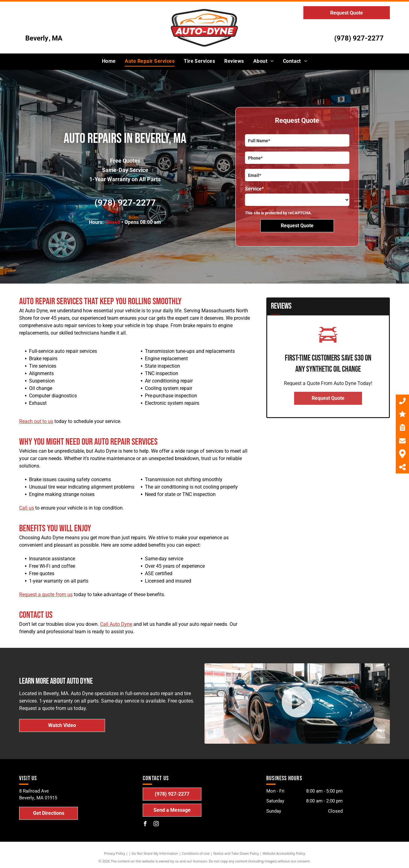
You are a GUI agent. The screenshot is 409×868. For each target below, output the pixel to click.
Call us (27, 508)
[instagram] (156, 825)
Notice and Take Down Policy (236, 853)
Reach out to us (36, 421)
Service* (254, 189)
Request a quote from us (46, 594)
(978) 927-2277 (359, 38)
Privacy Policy (114, 853)
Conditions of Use (196, 853)
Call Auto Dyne (116, 624)
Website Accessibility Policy (284, 853)
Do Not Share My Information (155, 853)
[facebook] (145, 825)
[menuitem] (109, 61)
